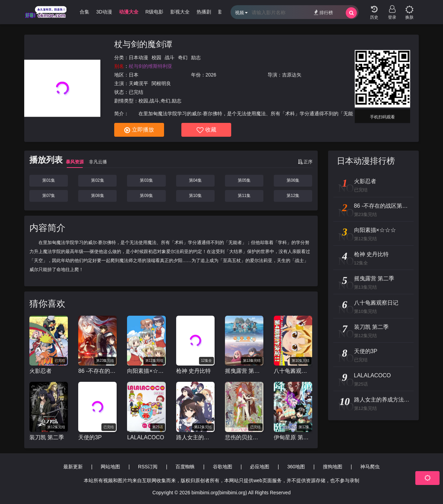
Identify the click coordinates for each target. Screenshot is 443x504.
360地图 (296, 467)
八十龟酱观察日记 (293, 371)
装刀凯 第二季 (47, 437)
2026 (211, 75)
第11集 (244, 196)
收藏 (206, 130)
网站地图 (110, 467)
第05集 (244, 180)
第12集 (293, 196)
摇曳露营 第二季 (244, 371)
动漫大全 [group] (129, 12)
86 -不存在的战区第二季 (97, 371)
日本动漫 (138, 57)
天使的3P (90, 437)
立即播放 (139, 130)
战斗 (170, 57)
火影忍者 (40, 371)
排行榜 (323, 12)
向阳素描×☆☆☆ (146, 371)
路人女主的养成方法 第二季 (195, 437)
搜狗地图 (333, 467)
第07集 (49, 196)
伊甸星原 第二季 (293, 437)
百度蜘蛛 (185, 467)
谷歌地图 (223, 467)
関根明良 (161, 83)
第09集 (146, 196)
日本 (134, 75)
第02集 (97, 180)
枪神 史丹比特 (193, 371)
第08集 (97, 196)
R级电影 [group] (154, 12)
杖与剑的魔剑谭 (143, 44)
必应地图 (260, 467)
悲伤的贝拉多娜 (244, 437)
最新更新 (73, 467)
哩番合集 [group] (80, 12)
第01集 (49, 180)
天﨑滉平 (138, 83)
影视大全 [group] (180, 12)
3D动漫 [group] (104, 12)
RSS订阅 (148, 467)
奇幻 (183, 57)
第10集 (195, 196)
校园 (156, 57)
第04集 (195, 180)
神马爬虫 (370, 467)
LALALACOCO (146, 437)
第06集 (293, 180)
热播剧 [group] (204, 12)
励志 (196, 57)
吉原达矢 (292, 75)
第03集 (146, 180)
